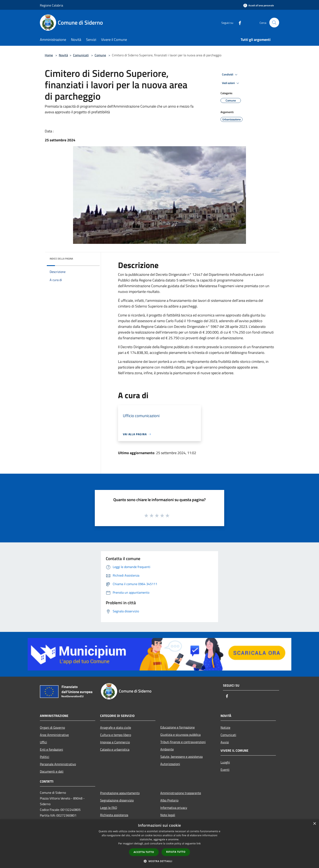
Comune (100, 55)
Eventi (225, 770)
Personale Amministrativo (58, 764)
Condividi (230, 75)
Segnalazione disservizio (117, 800)
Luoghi (225, 762)
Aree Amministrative (54, 735)
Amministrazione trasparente (181, 793)
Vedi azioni (231, 83)
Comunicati (81, 55)
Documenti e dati (52, 771)
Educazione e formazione (178, 727)
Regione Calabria (51, 5)
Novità (63, 55)
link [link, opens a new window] (199, 843)
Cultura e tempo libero (116, 735)
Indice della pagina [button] (61, 259)
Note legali (168, 815)
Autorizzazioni (170, 764)
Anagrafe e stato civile (116, 727)
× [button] (314, 824)
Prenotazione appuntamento (120, 793)
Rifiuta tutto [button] (176, 852)
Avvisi (225, 742)
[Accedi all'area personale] (259, 5)
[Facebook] (238, 22)
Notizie (225, 727)
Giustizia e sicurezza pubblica (180, 735)
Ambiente (167, 749)
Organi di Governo (52, 727)
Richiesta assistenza (114, 815)
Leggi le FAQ (109, 808)
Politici (45, 757)
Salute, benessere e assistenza (181, 757)
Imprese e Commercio (115, 742)
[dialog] (159, 844)
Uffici (43, 742)
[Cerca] (274, 23)
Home (49, 55)
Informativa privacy (174, 808)
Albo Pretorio (169, 800)
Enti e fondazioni (51, 749)
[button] (159, 861)
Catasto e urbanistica (115, 749)
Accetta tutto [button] (144, 852)
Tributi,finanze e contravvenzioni (183, 742)
